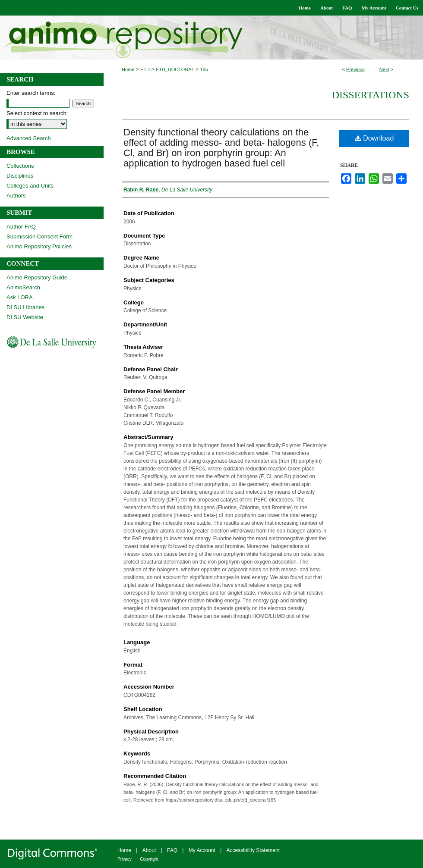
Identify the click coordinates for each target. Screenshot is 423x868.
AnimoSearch (23, 287)
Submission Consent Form (39, 237)
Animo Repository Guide (37, 277)
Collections (20, 166)
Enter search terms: (31, 93)
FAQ (172, 850)
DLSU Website (25, 317)
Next (384, 69)
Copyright (149, 859)
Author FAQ (21, 227)
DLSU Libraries (25, 307)
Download (374, 138)
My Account (202, 850)
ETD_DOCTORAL (175, 69)
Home (128, 69)
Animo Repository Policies (39, 246)
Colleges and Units (30, 186)
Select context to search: (37, 113)
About (149, 850)
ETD (145, 69)
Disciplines (20, 176)
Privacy (125, 859)
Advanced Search (29, 138)
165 (204, 69)
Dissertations (371, 95)
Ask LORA (20, 297)
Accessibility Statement (253, 850)
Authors (16, 196)
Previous (355, 69)
